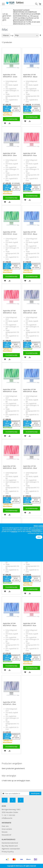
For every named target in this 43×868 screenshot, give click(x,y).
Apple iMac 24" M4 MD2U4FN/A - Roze (30, 624)
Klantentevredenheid (10, 843)
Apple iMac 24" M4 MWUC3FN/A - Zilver (10, 154)
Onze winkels (7, 829)
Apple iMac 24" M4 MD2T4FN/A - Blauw (10, 624)
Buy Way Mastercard (10, 846)
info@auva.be (7, 818)
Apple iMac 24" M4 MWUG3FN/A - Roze (30, 154)
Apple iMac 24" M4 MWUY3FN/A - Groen (10, 233)
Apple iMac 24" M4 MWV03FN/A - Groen (10, 390)
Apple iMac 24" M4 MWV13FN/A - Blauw (30, 233)
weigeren (14, 531)
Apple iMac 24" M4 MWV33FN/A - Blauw (30, 390)
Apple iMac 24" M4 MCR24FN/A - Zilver (10, 703)
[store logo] (15, 3)
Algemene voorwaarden (11, 849)
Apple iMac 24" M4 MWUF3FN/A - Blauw (30, 76)
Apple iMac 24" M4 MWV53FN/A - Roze (10, 467)
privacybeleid (36, 530)
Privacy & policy (8, 852)
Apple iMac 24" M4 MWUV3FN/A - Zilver (30, 467)
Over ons (5, 826)
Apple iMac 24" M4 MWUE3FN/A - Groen (10, 76)
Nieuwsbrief (6, 835)
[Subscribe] (35, 793)
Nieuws (5, 832)
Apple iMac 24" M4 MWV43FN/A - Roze (10, 312)
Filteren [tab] (6, 35)
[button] (5, 123)
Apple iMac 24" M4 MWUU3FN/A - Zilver (30, 312)
